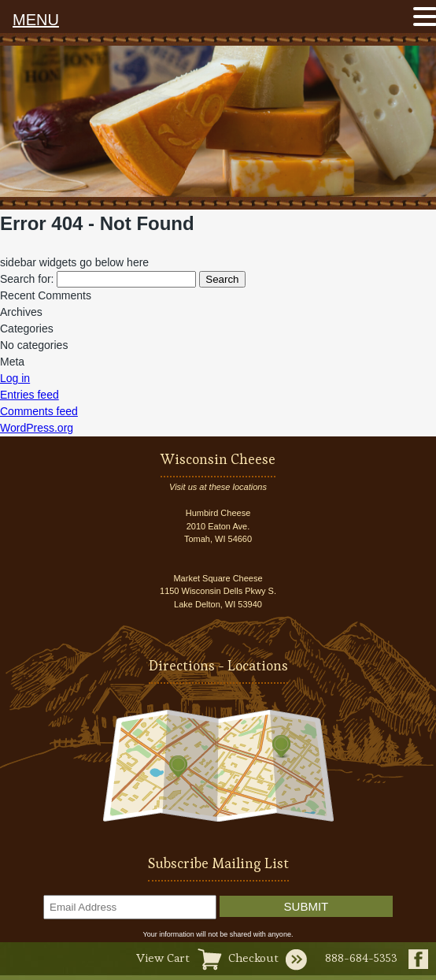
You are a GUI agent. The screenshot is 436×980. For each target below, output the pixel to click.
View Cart (163, 958)
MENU (36, 20)
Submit (307, 906)
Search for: (27, 279)
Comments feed (39, 411)
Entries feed (30, 395)
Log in (15, 378)
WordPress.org (37, 428)
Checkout (253, 958)
